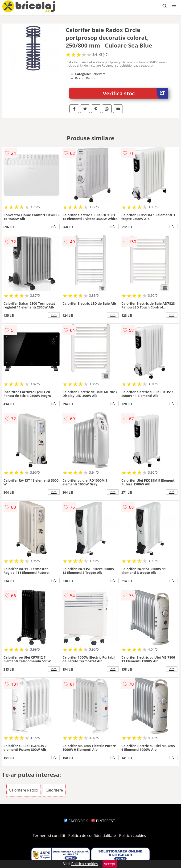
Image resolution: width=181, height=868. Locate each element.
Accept (110, 864)
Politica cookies (133, 836)
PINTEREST (103, 821)
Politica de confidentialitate (92, 836)
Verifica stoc (136, 93)
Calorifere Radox (24, 790)
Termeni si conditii (49, 836)
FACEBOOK (76, 821)
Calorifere (54, 790)
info (54, 227)
